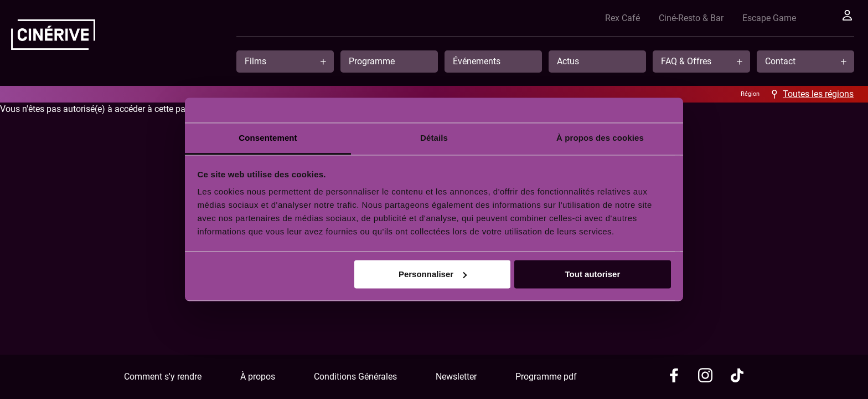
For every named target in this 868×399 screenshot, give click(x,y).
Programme (372, 61)
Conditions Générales (355, 377)
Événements (477, 61)
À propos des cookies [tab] (600, 138)
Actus (568, 61)
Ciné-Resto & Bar (676, 18)
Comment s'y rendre (163, 377)
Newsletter (456, 377)
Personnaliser (433, 274)
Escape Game (754, 18)
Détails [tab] (434, 138)
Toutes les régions (818, 94)
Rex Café (608, 18)
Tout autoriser (593, 274)
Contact (780, 61)
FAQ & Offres (686, 61)
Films (255, 61)
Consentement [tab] (268, 138)
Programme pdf (546, 377)
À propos (258, 377)
